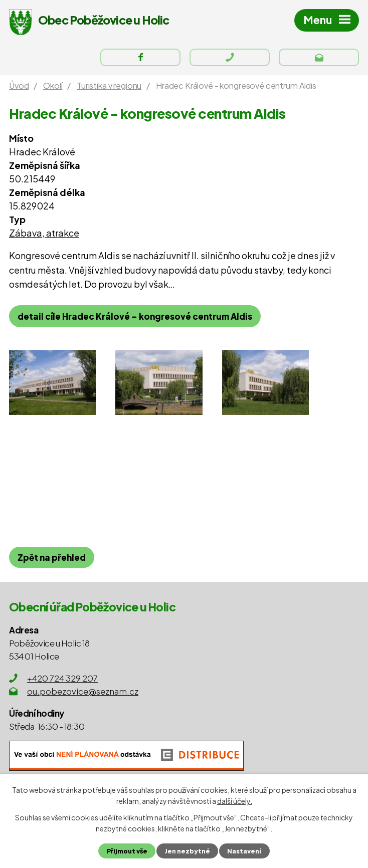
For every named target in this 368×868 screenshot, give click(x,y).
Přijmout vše (127, 851)
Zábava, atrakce (44, 233)
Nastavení (244, 851)
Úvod (19, 85)
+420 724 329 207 (62, 678)
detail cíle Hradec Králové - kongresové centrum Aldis (135, 316)
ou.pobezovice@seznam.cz (83, 691)
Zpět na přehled (52, 557)
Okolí (53, 85)
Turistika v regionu (109, 85)
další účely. (235, 801)
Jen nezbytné (187, 851)
